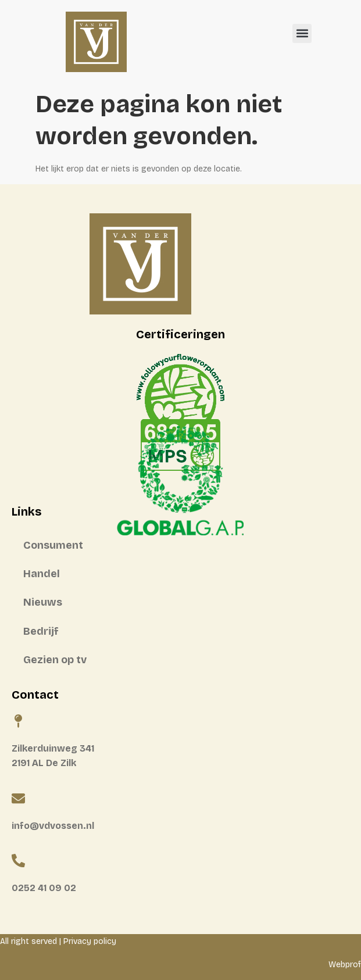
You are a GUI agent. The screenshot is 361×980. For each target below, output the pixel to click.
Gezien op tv (55, 660)
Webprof (345, 965)
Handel (42, 574)
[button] (302, 33)
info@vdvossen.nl (53, 826)
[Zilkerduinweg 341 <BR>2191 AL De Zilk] (18, 721)
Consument (53, 545)
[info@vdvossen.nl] (18, 798)
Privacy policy (90, 941)
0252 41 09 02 (44, 888)
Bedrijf (41, 631)
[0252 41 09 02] (18, 861)
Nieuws (43, 602)
